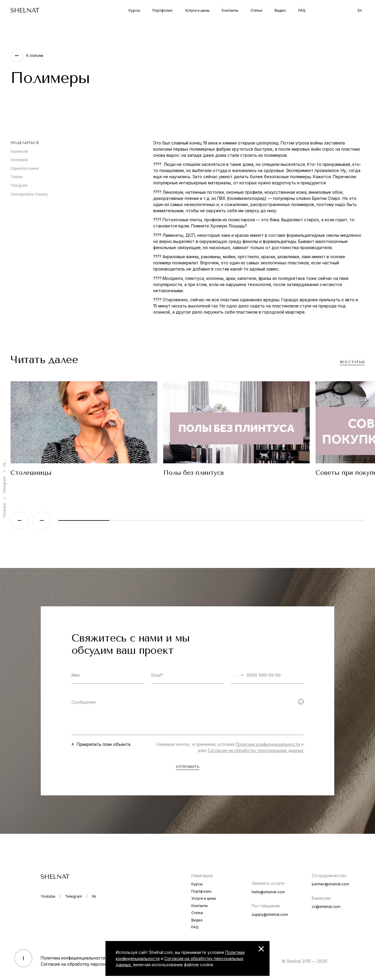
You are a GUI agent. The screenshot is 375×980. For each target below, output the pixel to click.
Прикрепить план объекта (104, 744)
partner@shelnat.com (330, 884)
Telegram (19, 185)
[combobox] (238, 675)
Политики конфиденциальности (268, 744)
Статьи (256, 10)
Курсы (134, 10)
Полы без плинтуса (194, 473)
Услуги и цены (197, 10)
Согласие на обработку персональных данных (256, 750)
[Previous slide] (19, 521)
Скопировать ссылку (29, 194)
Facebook (19, 151)
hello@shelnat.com (268, 892)
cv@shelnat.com (326, 907)
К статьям (35, 56)
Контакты (230, 10)
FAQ (302, 10)
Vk (4, 465)
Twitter (17, 177)
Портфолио (162, 10)
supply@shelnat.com (270, 915)
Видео (280, 10)
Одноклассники (25, 168)
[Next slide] (42, 521)
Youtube (4, 511)
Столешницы (31, 473)
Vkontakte (19, 160)
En (360, 10)
